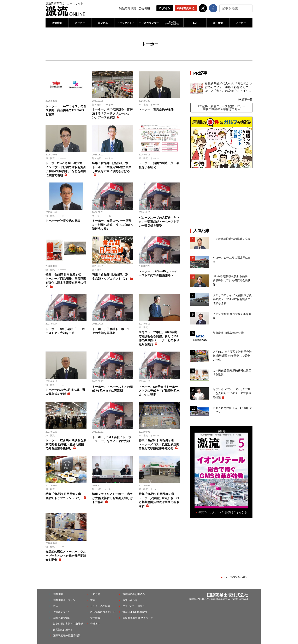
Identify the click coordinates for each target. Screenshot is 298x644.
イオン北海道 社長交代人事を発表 (232, 316)
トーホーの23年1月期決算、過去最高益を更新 (65, 392)
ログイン (165, 8)
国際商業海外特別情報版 (67, 636)
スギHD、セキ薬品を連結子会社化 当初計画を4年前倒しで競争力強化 (232, 356)
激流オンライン (62, 612)
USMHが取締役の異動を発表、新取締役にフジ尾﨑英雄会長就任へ (232, 280)
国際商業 (58, 594)
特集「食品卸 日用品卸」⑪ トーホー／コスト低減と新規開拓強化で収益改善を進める (159, 444)
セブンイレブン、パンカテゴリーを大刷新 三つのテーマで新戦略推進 (232, 393)
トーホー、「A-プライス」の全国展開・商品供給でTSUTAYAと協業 (66, 110)
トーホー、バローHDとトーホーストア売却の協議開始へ (158, 273)
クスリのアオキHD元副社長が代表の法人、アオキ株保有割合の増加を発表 (232, 299)
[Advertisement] (221, 198)
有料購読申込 (186, 8)
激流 (55, 606)
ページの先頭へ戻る (236, 577)
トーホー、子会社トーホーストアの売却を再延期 (112, 331)
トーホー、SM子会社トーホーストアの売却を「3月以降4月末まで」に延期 (159, 391)
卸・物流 (218, 23)
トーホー (108, 105)
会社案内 (95, 624)
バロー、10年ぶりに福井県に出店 (232, 260)
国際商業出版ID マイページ (138, 618)
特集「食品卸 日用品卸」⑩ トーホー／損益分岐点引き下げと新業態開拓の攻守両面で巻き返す (159, 500)
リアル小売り (172, 23)
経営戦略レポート (63, 630)
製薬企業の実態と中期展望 (68, 624)
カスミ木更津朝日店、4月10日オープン (233, 410)
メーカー (241, 23)
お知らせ (95, 594)
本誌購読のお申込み (134, 594)
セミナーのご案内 (100, 606)
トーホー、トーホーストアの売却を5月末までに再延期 (112, 389)
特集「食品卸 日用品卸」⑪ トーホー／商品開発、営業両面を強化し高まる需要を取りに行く (66, 281)
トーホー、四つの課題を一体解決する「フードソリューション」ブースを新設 (112, 113)
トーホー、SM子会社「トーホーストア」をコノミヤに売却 (112, 439)
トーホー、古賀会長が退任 (156, 109)
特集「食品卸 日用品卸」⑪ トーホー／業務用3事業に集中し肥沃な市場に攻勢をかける (112, 167)
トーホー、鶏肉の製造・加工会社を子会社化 (159, 165)
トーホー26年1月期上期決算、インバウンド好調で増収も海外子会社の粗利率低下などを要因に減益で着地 (66, 169)
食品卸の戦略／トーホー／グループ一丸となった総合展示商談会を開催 (66, 556)
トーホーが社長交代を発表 (63, 221)
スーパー (80, 23)
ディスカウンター (149, 23)
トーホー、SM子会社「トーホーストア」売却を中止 (65, 331)
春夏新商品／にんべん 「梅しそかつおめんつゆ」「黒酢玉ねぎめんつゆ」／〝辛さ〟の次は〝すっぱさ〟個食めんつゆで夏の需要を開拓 (228, 87)
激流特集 (57, 23)
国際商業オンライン (64, 600)
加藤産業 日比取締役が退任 (231, 333)
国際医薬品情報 (62, 618)
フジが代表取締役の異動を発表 (232, 239)
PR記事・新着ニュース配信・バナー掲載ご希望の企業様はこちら (221, 108)
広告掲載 (144, 8)
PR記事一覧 (245, 100)
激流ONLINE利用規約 (135, 612)
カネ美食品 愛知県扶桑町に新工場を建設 (232, 373)
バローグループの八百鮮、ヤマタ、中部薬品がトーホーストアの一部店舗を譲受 (159, 222)
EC (195, 23)
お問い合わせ (130, 600)
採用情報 (95, 618)
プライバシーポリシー (135, 606)
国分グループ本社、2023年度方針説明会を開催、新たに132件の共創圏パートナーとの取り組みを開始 (159, 338)
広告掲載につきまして (103, 612)
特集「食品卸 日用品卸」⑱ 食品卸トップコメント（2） (111, 277)
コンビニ (103, 23)
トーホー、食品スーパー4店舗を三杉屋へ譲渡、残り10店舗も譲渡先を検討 (113, 225)
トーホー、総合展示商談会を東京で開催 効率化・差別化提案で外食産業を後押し (66, 444)
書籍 (93, 600)
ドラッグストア (126, 23)
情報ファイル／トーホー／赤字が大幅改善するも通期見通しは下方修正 (112, 498)
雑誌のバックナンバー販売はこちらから (223, 512)
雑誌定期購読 (128, 8)
